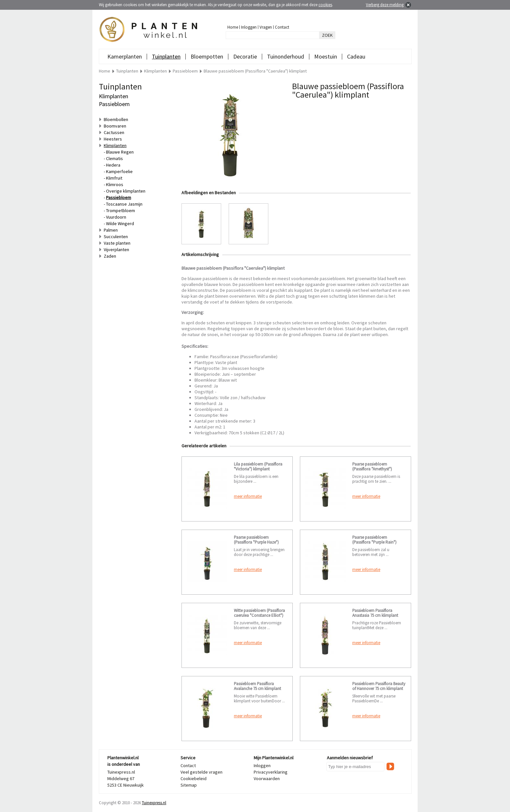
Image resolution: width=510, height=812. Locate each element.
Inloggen (249, 27)
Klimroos (115, 184)
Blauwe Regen (120, 152)
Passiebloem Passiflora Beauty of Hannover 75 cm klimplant (379, 686)
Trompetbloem (121, 210)
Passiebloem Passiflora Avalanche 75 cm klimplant (257, 686)
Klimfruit (114, 178)
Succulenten (116, 237)
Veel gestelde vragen (201, 772)
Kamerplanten (125, 56)
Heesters (113, 139)
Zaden (110, 256)
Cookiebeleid (194, 778)
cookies (325, 5)
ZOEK (327, 35)
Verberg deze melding (385, 5)
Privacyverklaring (271, 772)
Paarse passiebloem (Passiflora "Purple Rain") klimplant (374, 542)
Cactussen (114, 132)
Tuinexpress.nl (154, 803)
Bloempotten (207, 56)
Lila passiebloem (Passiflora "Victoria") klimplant (258, 467)
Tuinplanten (166, 56)
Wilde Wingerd (120, 223)
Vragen (266, 27)
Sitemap (189, 785)
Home (233, 27)
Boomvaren (115, 126)
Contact (282, 27)
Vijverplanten (116, 250)
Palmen (111, 230)
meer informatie (248, 496)
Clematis (114, 158)
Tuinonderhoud (286, 56)
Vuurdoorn (116, 217)
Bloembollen (116, 119)
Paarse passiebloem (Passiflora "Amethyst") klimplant (372, 469)
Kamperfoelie (119, 171)
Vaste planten (117, 243)
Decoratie (245, 56)
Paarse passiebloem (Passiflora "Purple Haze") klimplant (256, 542)
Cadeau (356, 56)
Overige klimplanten (126, 191)
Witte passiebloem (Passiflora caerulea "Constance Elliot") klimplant (259, 615)
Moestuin (326, 56)
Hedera (113, 165)
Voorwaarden (267, 778)
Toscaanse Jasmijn (124, 204)
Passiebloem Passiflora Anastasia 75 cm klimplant (375, 613)
